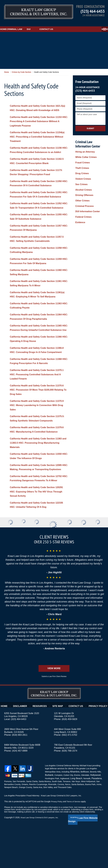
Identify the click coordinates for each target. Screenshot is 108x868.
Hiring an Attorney (84, 146)
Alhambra (74, 813)
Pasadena (95, 819)
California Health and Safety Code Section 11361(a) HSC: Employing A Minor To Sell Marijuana (35, 308)
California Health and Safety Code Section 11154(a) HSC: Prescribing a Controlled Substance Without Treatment (35, 135)
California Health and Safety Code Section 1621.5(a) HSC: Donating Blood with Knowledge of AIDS (38, 104)
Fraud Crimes (82, 154)
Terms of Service (75, 842)
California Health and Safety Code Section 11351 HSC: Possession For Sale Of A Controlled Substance (39, 199)
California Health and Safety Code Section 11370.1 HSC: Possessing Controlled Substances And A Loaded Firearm (35, 399)
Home (8, 24)
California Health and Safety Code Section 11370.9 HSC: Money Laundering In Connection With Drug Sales (38, 430)
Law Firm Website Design (89, 858)
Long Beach (76, 819)
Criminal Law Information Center (87, 138)
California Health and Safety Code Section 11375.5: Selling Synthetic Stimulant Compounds (35, 445)
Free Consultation (86, 76)
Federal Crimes (82, 193)
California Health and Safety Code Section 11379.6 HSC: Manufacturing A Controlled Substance (35, 460)
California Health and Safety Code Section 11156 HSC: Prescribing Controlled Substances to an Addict (39, 151)
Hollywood (94, 816)
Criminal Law (28, 24)
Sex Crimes (81, 169)
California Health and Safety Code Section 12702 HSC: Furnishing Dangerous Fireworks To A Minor (39, 518)
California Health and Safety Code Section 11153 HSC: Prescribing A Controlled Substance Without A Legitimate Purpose (39, 120)
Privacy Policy (96, 746)
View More (54, 710)
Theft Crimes (81, 158)
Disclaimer (24, 746)
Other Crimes (82, 181)
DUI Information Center (86, 189)
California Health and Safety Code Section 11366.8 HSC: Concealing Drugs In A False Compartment (35, 372)
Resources (42, 746)
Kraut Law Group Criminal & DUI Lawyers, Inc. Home (31, 10)
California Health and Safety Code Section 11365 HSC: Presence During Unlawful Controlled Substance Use (39, 346)
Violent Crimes (82, 166)
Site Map (59, 746)
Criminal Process (83, 185)
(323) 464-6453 (93, 11)
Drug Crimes (81, 162)
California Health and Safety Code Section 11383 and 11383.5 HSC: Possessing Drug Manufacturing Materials (39, 476)
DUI (46, 24)
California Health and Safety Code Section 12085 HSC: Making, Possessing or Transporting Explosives (39, 502)
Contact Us (64, 24)
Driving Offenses (83, 177)
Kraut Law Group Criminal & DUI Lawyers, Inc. (41, 858)
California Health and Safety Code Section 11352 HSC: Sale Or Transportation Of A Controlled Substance (39, 215)
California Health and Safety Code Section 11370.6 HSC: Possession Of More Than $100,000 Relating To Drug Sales (35, 414)
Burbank (49, 816)
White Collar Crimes (85, 150)
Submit (90, 123)
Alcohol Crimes (83, 173)
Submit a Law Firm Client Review (54, 718)
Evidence (80, 196)
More (102, 24)
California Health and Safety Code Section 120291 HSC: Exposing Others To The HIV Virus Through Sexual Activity (38, 533)
